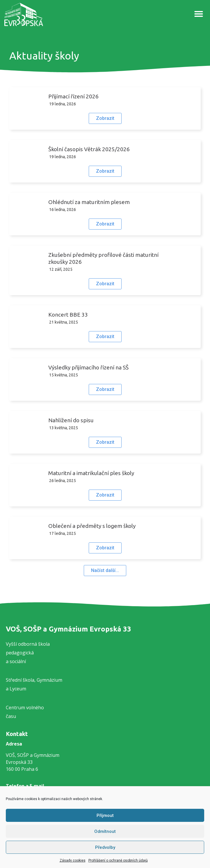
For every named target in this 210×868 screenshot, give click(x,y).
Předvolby (105, 847)
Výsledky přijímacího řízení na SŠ (88, 367)
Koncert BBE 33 (68, 315)
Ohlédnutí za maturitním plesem (89, 202)
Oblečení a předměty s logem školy (92, 526)
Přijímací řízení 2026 (73, 96)
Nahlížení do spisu (71, 420)
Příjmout (105, 815)
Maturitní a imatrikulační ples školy (91, 473)
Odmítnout (105, 831)
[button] (199, 14)
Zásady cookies (73, 860)
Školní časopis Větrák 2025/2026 (89, 149)
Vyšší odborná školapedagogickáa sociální (28, 653)
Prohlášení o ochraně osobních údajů (118, 860)
